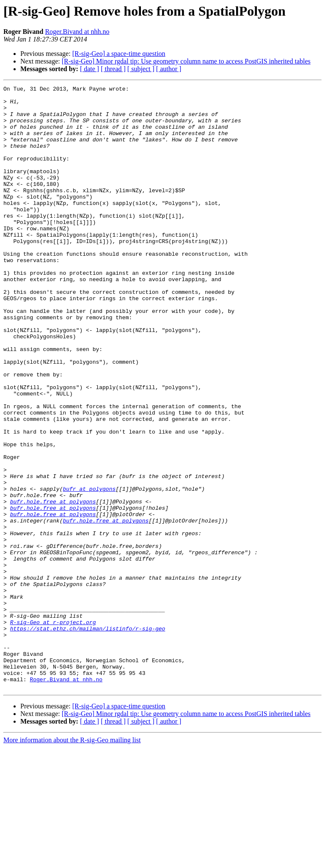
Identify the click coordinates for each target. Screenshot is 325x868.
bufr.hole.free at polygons (53, 585)
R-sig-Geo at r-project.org (53, 730)
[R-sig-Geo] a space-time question (119, 54)
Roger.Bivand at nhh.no (77, 32)
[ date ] (90, 69)
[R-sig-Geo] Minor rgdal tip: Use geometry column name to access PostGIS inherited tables (186, 61)
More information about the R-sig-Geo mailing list (72, 861)
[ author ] (169, 69)
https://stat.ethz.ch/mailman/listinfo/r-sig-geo (88, 738)
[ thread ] (113, 69)
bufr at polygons (89, 570)
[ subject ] (141, 69)
